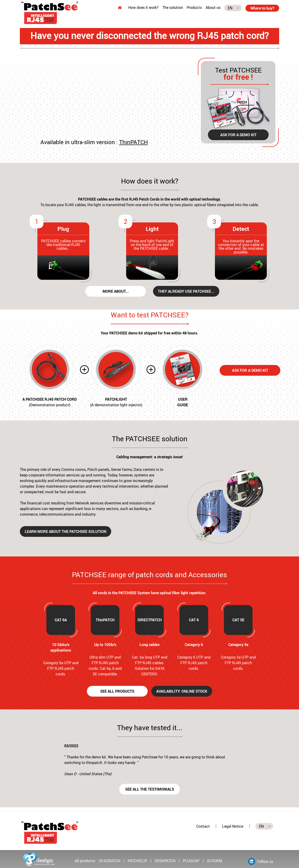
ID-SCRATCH (110, 861)
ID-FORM (215, 861)
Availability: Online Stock (182, 691)
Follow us (261, 861)
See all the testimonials (150, 789)
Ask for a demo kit (238, 135)
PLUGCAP (191, 861)
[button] (57, 762)
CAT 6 (194, 620)
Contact (203, 826)
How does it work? (143, 7)
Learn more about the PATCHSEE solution (66, 531)
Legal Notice (233, 826)
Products (194, 7)
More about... (116, 291)
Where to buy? (262, 8)
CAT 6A (61, 620)
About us (213, 7)
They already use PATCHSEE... (186, 291)
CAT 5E (238, 620)
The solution (173, 7)
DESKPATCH (165, 861)
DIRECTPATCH (150, 620)
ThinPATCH (133, 142)
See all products (117, 691)
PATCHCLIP (137, 861)
